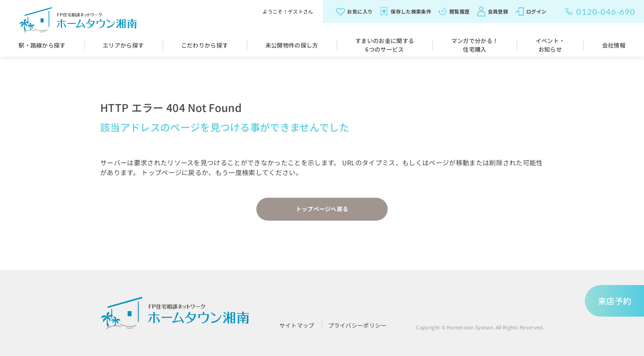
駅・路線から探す (42, 45)
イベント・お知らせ (550, 45)
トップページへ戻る (322, 209)
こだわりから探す (205, 45)
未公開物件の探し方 (292, 45)
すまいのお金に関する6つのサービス (385, 45)
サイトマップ (297, 325)
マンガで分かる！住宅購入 (475, 45)
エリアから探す (123, 45)
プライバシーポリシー (358, 325)
